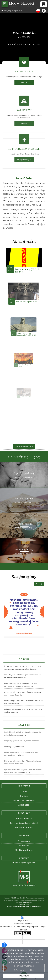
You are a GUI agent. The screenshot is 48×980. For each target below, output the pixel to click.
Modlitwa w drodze (24, 850)
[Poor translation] (27, 933)
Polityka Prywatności (24, 966)
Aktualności (24, 242)
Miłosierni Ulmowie (24, 827)
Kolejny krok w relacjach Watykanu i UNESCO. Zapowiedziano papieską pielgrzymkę (21, 685)
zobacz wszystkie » (24, 446)
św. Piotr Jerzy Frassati (24, 800)
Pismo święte (24, 841)
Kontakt (24, 796)
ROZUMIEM (23, 976)
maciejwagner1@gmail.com (13, 11)
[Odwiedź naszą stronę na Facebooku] (4, 945)
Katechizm (24, 846)
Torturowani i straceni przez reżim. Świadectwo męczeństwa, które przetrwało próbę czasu (22, 678)
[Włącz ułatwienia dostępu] (45, 11)
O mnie (24, 792)
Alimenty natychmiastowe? (15, 747)
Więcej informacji (24, 179)
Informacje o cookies (24, 970)
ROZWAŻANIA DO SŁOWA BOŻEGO (24, 44)
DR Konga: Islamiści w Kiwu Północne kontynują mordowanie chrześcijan (22, 691)
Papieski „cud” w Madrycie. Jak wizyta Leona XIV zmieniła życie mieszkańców (22, 681)
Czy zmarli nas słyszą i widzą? (24, 823)
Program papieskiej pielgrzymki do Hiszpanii (22, 745)
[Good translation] (18, 933)
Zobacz (24, 82)
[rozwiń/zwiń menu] (44, 4)
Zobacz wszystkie (24, 819)
